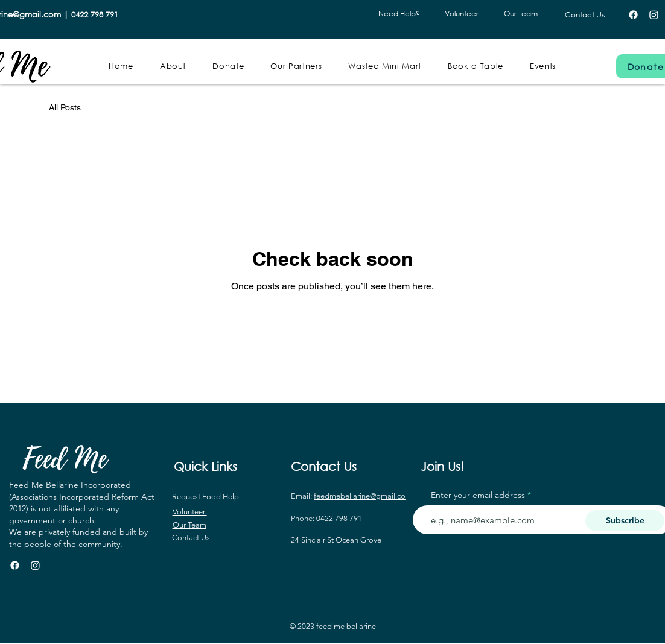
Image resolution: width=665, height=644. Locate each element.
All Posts (65, 107)
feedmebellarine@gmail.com (363, 496)
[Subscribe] (625, 521)
